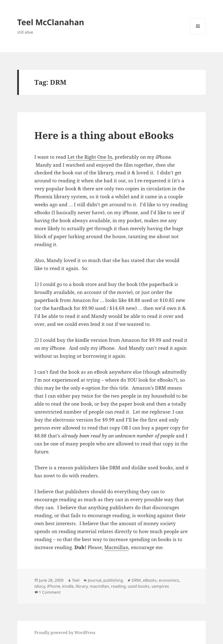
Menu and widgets (198, 34)
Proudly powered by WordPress (65, 633)
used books (139, 586)
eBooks (150, 580)
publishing (113, 580)
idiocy (40, 586)
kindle (68, 586)
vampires (160, 586)
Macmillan (116, 547)
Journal (95, 580)
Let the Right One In (90, 157)
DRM (136, 580)
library (82, 586)
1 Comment (50, 592)
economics (169, 580)
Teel (76, 580)
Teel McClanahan (51, 22)
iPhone (54, 586)
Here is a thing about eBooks (104, 135)
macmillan (99, 586)
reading (118, 586)
